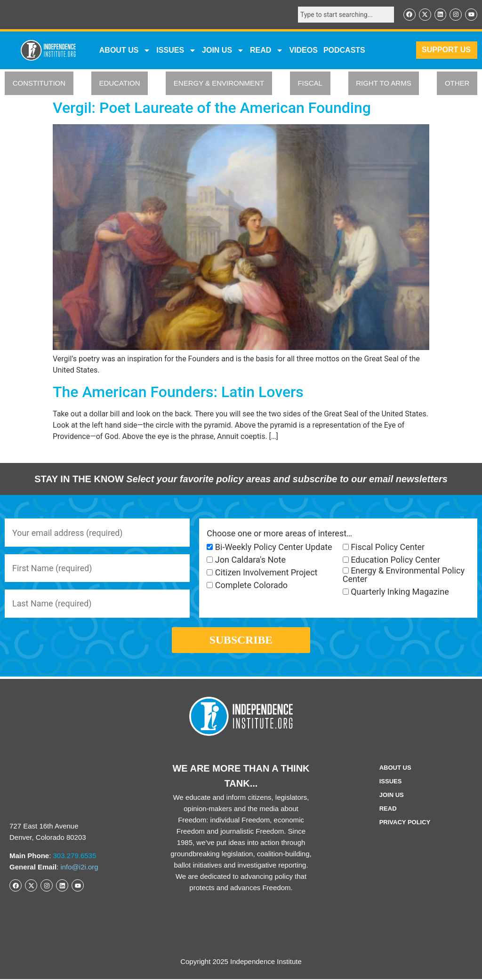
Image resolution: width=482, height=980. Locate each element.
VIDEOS (303, 50)
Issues (176, 50)
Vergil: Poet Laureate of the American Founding (212, 108)
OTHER (457, 84)
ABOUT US (125, 50)
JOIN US (223, 50)
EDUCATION (119, 84)
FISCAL (310, 84)
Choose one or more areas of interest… (279, 534)
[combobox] (345, 15)
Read (388, 810)
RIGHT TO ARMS (384, 84)
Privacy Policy (405, 824)
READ (267, 50)
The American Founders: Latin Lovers (178, 392)
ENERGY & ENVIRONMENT (219, 84)
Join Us (392, 796)
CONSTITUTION (39, 84)
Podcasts (344, 50)
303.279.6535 (75, 857)
